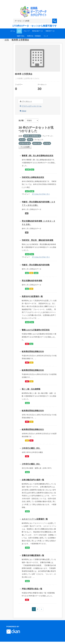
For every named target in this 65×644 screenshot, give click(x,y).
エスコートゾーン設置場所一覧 (35, 519)
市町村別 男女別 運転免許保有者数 (38, 240)
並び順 (21, 120)
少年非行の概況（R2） (31, 464)
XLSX (27, 254)
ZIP (27, 213)
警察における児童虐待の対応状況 (36, 330)
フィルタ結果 (25, 147)
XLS (32, 170)
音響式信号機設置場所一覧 (33, 555)
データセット (26, 101)
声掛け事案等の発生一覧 (32, 589)
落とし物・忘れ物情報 (31, 389)
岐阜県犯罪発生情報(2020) (33, 411)
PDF (27, 344)
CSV (31, 273)
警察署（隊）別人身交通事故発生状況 (38, 156)
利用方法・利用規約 (34, 36)
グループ (27, 31)
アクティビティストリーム (31, 106)
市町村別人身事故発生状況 (33, 177)
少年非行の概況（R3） (31, 448)
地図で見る (21, 36)
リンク (46, 36)
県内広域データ (37, 31)
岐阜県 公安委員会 (20, 40)
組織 (19, 31)
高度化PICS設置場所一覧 (32, 296)
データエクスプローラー (41, 194)
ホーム (13, 31)
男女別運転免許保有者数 (32, 281)
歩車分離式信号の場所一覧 (33, 480)
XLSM (27, 170)
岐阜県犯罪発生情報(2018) (33, 370)
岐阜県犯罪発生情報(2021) (33, 429)
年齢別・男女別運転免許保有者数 (36, 265)
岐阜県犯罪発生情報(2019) (33, 352)
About (23, 111)
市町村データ (50, 31)
